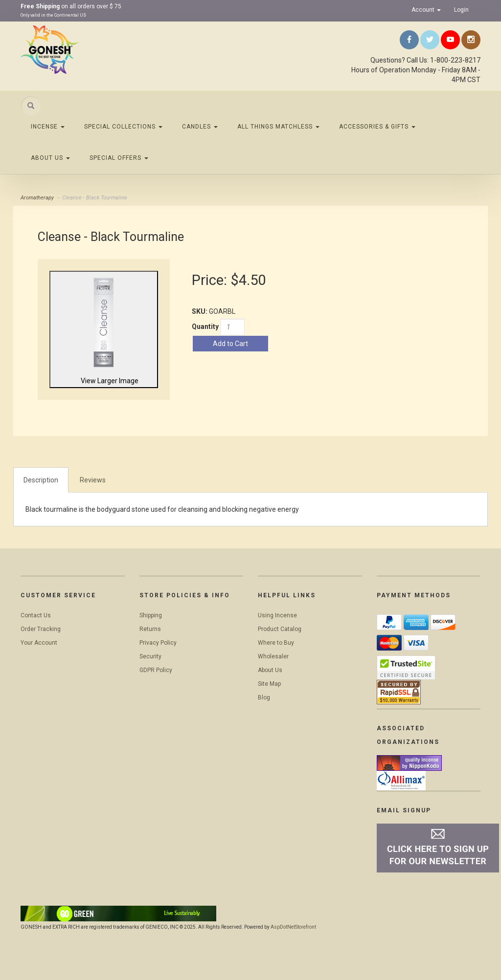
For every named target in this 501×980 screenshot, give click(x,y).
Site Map (269, 684)
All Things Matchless (278, 127)
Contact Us (36, 615)
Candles (200, 127)
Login (461, 10)
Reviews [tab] (93, 480)
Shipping (151, 615)
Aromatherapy (37, 198)
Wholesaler (273, 656)
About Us (50, 158)
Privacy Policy (158, 643)
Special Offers (119, 158)
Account (426, 10)
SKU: (200, 311)
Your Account (39, 643)
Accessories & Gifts (377, 127)
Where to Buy (276, 643)
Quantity (205, 327)
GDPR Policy (156, 670)
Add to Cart (230, 344)
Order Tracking (41, 629)
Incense (48, 127)
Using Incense (277, 615)
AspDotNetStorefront (293, 927)
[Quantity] (232, 327)
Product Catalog (280, 629)
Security (150, 656)
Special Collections (123, 127)
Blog (264, 697)
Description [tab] (41, 480)
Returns (150, 629)
